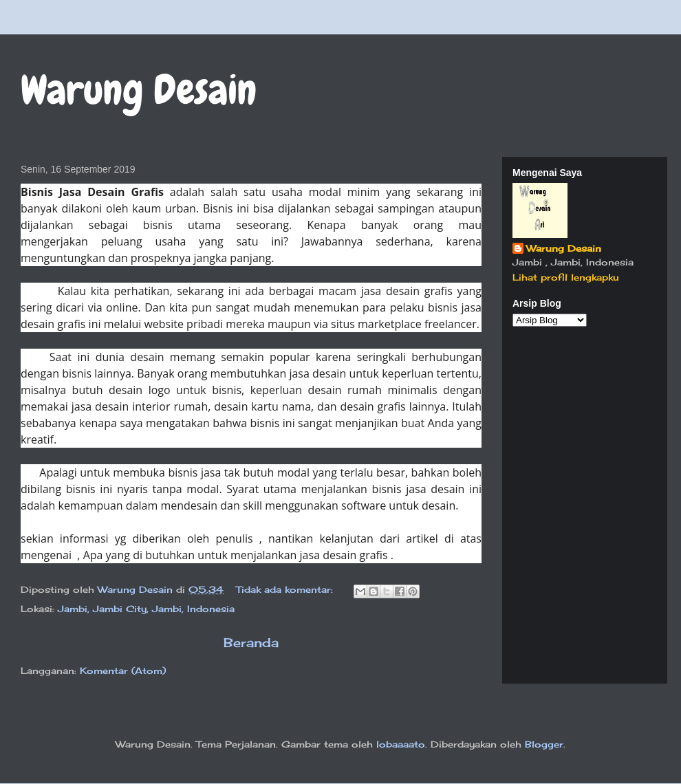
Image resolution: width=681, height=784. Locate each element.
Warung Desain (564, 248)
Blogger (544, 744)
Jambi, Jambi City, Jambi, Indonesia (146, 609)
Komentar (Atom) (123, 671)
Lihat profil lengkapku (566, 277)
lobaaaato (401, 744)
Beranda (251, 642)
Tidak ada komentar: (286, 589)
